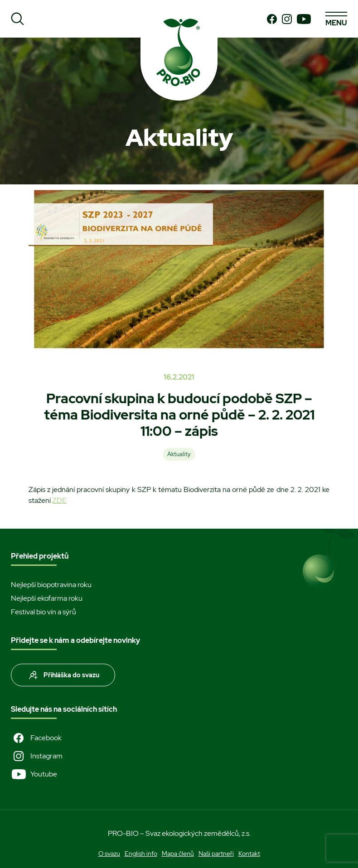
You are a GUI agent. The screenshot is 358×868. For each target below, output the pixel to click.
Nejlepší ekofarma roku (47, 598)
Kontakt (249, 854)
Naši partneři (216, 854)
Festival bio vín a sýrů (44, 612)
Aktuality (179, 454)
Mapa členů (178, 854)
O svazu (109, 854)
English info (141, 854)
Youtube (34, 774)
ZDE (59, 500)
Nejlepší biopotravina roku (51, 585)
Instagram (37, 756)
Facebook (36, 738)
